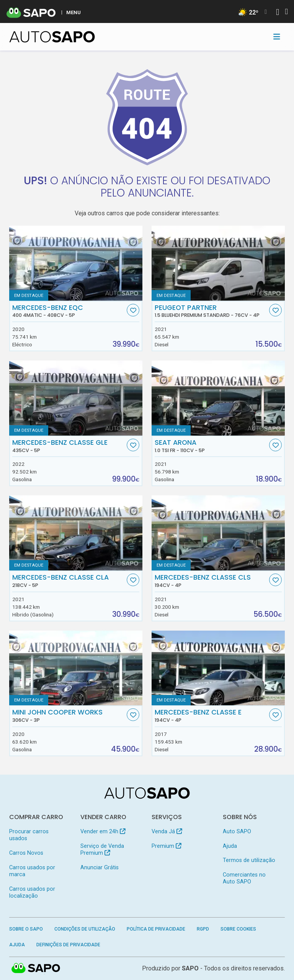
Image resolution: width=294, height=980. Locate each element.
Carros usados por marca (32, 871)
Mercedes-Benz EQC (69, 311)
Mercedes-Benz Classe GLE (69, 446)
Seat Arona (211, 446)
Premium (166, 846)
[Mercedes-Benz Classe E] (218, 668)
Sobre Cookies (238, 929)
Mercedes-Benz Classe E (211, 716)
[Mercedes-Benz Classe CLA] (76, 533)
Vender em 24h (103, 832)
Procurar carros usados (29, 835)
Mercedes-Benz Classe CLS (211, 581)
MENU (73, 12)
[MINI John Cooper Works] (76, 668)
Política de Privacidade (156, 929)
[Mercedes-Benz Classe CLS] (218, 533)
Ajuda (230, 846)
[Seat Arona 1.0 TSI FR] (218, 398)
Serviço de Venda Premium (102, 850)
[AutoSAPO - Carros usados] (52, 37)
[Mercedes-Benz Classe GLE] (76, 398)
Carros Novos (26, 853)
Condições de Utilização (85, 929)
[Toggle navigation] (277, 37)
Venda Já (167, 832)
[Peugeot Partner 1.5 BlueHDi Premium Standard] (218, 263)
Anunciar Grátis (100, 868)
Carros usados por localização (32, 892)
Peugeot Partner (211, 311)
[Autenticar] (278, 13)
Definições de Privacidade (68, 945)
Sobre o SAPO (26, 929)
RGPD (203, 929)
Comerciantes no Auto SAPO (244, 878)
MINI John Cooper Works (69, 716)
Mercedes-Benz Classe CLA (69, 581)
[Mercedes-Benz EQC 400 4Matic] (76, 263)
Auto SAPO (237, 832)
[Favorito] (133, 310)
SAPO (190, 968)
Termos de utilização (249, 860)
